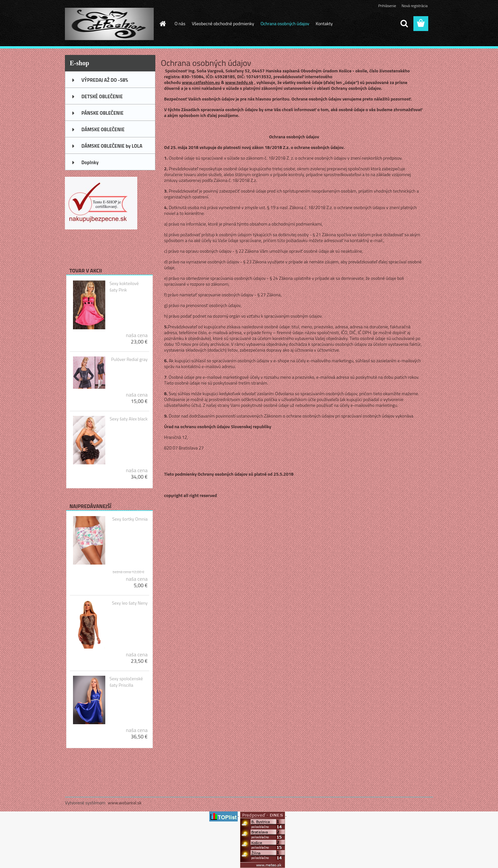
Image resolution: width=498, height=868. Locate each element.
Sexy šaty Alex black (129, 419)
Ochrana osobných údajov (285, 23)
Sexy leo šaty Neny (130, 603)
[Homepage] (162, 24)
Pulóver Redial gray (129, 359)
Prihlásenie (387, 6)
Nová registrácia (415, 6)
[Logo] (109, 24)
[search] (404, 24)
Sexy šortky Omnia (130, 519)
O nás (180, 23)
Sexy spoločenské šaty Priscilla (126, 682)
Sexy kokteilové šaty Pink (124, 287)
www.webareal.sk (125, 803)
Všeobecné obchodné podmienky (223, 23)
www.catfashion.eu (201, 82)
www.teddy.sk (239, 82)
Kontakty (324, 23)
